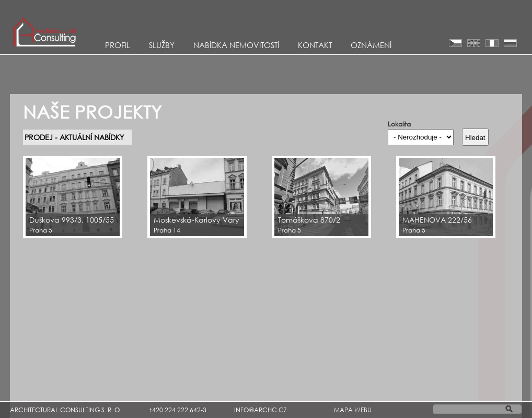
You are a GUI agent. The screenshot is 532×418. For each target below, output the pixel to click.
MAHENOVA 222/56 (437, 220)
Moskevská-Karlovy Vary (196, 220)
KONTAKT (315, 45)
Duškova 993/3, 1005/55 (72, 220)
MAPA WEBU (353, 410)
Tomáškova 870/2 (309, 220)
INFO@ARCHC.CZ (261, 410)
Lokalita (399, 124)
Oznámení (371, 45)
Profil (118, 45)
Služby (162, 45)
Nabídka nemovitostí (236, 45)
